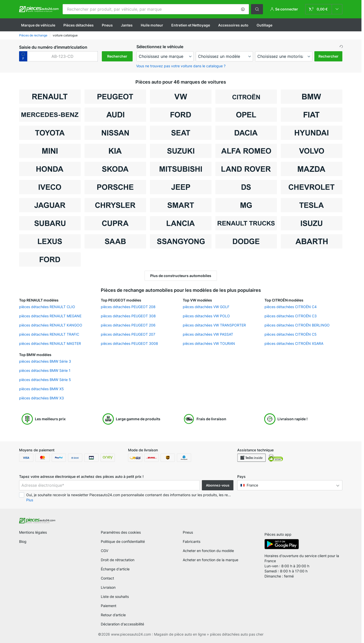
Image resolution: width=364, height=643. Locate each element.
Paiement (109, 606)
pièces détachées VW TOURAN (209, 343)
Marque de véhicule (38, 25)
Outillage (264, 25)
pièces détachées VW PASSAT (208, 334)
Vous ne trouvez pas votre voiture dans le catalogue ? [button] (181, 66)
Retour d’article (113, 615)
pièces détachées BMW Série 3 (45, 361)
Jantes (127, 25)
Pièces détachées (79, 25)
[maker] (165, 56)
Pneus (107, 25)
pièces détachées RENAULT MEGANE (50, 316)
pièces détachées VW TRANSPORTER (214, 325)
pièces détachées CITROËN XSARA (294, 343)
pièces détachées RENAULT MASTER (50, 343)
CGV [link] (104, 551)
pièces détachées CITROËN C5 (291, 334)
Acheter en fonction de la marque (211, 560)
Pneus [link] (188, 532)
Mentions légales (33, 532)
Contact (107, 578)
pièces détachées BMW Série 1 (45, 370)
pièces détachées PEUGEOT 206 (128, 325)
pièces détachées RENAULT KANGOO (51, 325)
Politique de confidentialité (123, 541)
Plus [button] (30, 500)
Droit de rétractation (118, 560)
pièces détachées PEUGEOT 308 (128, 316)
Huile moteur (152, 25)
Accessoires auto (233, 25)
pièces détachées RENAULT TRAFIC (49, 334)
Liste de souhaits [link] (115, 596)
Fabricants (192, 541)
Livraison (108, 587)
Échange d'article (115, 569)
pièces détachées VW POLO (206, 316)
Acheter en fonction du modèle (208, 551)
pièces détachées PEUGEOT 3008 (129, 343)
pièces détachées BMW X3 (41, 398)
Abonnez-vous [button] (218, 485)
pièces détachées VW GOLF (206, 307)
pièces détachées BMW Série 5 (45, 380)
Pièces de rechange (33, 35)
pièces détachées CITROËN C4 (291, 307)
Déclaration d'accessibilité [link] (122, 624)
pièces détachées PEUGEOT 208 (128, 307)
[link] (324, 9)
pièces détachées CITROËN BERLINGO (297, 325)
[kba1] (62, 56)
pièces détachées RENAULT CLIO (47, 307)
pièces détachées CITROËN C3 (291, 316)
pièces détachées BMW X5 (41, 389)
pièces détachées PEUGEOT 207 (128, 334)
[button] (243, 9)
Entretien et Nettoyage (191, 25)
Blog (23, 541)
